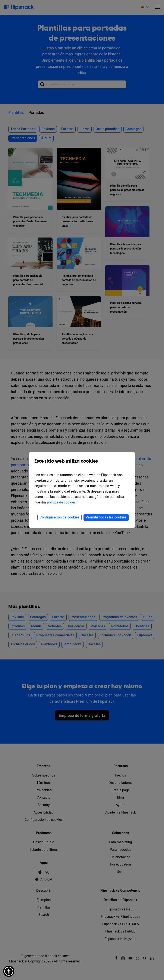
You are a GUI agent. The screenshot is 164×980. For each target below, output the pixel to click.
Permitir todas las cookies (106, 517)
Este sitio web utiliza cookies (82, 464)
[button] (9, 971)
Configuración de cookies (59, 517)
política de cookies (61, 502)
